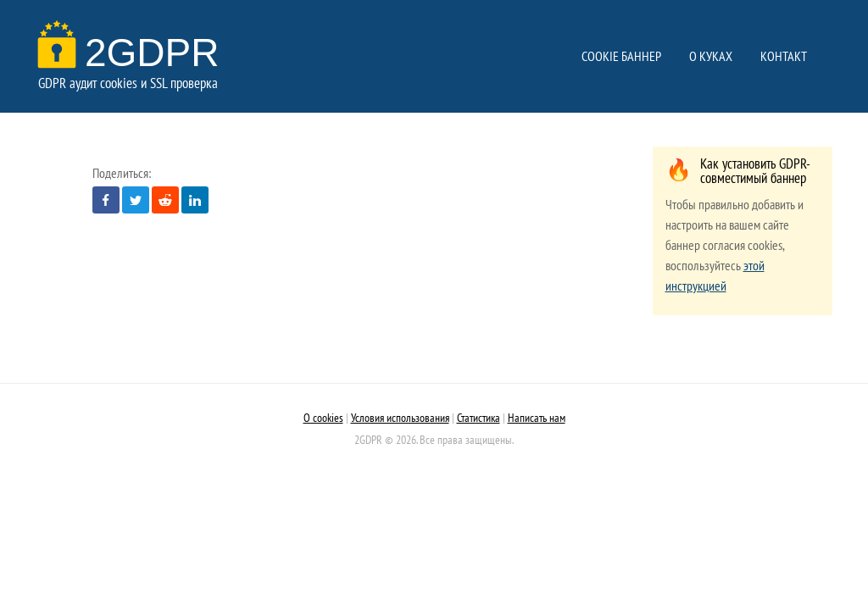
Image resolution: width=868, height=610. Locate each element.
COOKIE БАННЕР (621, 56)
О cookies (323, 417)
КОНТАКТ (784, 56)
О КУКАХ (711, 56)
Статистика (479, 417)
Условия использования (400, 417)
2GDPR (133, 53)
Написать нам (537, 417)
